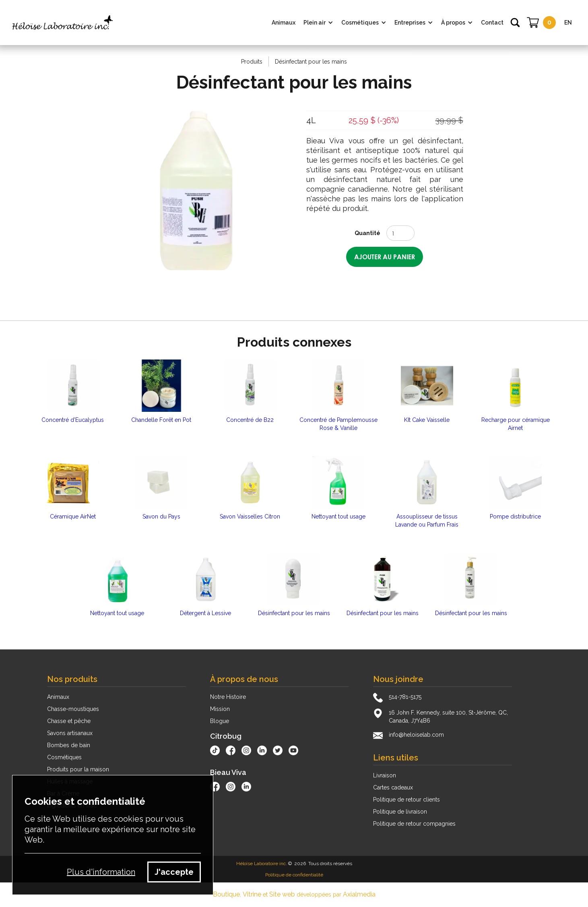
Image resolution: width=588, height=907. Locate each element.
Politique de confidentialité (294, 875)
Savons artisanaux (70, 733)
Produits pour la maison (78, 769)
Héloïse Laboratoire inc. (262, 864)
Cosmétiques (64, 757)
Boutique (226, 894)
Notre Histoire (228, 697)
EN (568, 23)
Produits (252, 62)
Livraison (385, 775)
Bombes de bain (69, 745)
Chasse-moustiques (73, 709)
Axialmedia (359, 894)
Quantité (367, 233)
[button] (318, 23)
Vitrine (252, 894)
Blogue (220, 721)
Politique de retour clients (406, 800)
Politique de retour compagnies (414, 824)
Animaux (58, 697)
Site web (282, 894)
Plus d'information (101, 872)
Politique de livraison (400, 812)
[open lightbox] (204, 191)
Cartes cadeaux (393, 787)
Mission (220, 709)
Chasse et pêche (69, 721)
